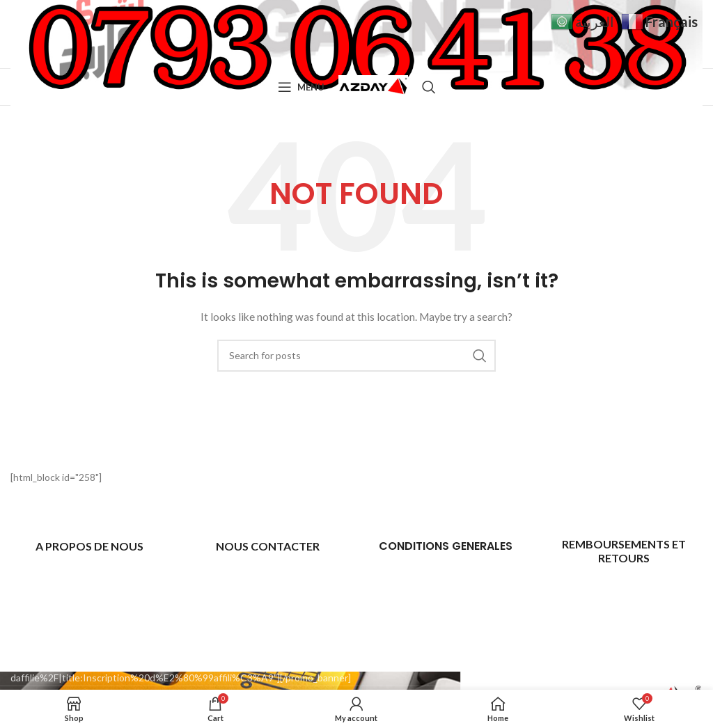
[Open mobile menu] (301, 87)
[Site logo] (373, 86)
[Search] (429, 87)
